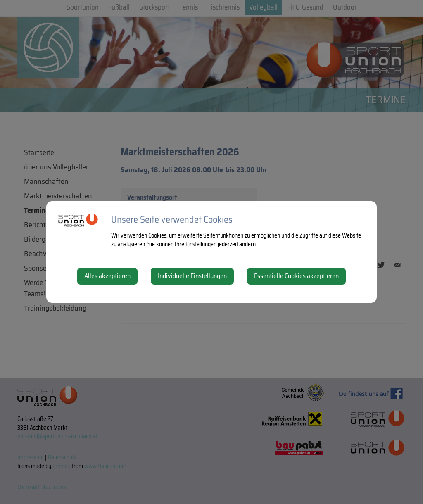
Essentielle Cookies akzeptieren (296, 276)
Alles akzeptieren (107, 276)
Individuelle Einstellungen (192, 276)
